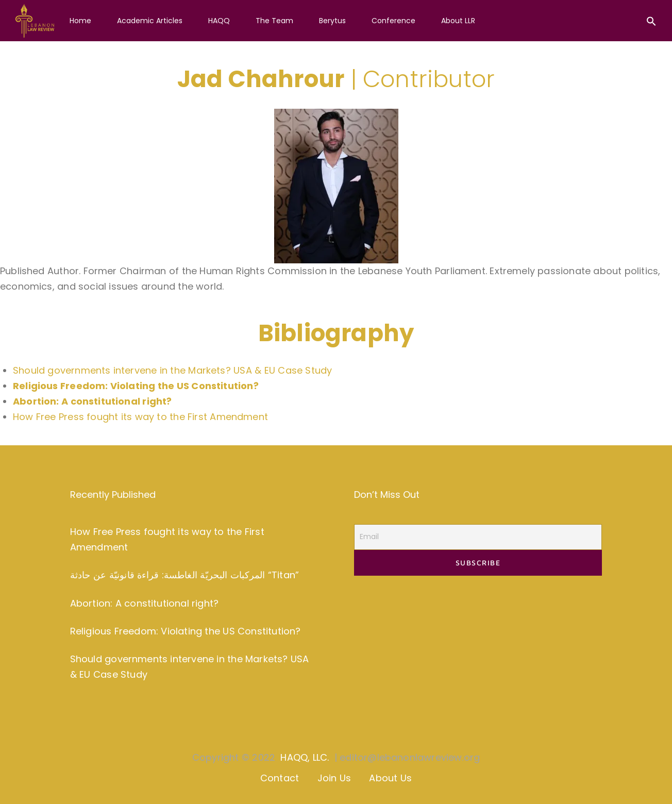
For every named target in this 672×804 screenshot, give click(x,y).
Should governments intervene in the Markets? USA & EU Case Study (172, 370)
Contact (280, 778)
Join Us (334, 778)
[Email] (478, 537)
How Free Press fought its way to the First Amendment (140, 417)
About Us (390, 778)
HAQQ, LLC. (305, 757)
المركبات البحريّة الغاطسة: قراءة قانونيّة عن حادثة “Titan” (184, 575)
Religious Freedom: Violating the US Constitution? (186, 631)
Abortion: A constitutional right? (144, 603)
